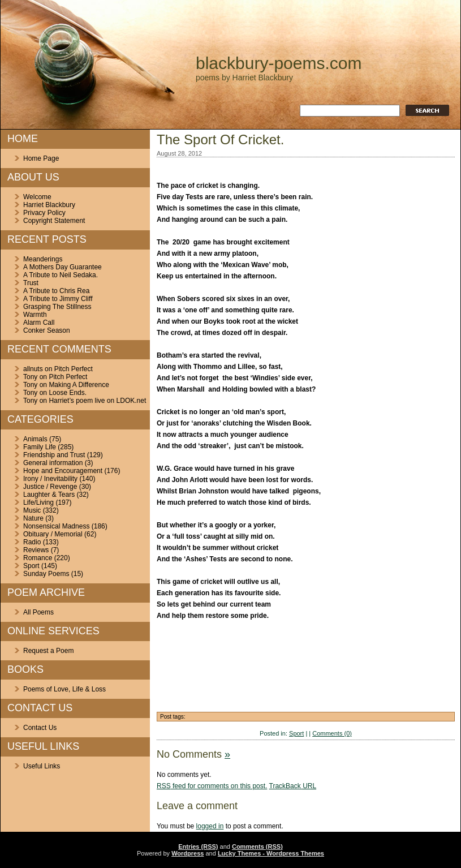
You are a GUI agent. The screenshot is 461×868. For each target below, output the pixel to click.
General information (53, 463)
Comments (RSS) (257, 846)
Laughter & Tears (49, 495)
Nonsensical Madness (56, 526)
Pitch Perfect (74, 369)
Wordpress (188, 853)
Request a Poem (48, 651)
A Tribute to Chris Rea (56, 291)
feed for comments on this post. (212, 786)
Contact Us (40, 728)
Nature (33, 518)
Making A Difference (79, 385)
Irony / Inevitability (50, 479)
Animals (35, 439)
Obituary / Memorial (53, 534)
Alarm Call (39, 323)
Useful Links (42, 766)
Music (32, 510)
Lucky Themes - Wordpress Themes (271, 853)
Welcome (37, 197)
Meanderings (43, 259)
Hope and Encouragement (63, 471)
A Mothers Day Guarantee (63, 267)
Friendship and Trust (54, 455)
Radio (32, 542)
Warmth (35, 315)
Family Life (40, 447)
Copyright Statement (54, 221)
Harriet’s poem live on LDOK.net (97, 401)
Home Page (41, 158)
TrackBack (293, 786)
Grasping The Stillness (57, 307)
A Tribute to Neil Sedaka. (61, 275)
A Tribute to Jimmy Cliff (58, 299)
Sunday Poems (46, 574)
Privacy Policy (44, 213)
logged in (210, 826)
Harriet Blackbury (49, 205)
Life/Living (38, 502)
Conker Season (47, 330)
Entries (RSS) (198, 846)
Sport (31, 566)
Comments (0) (332, 733)
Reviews (36, 550)
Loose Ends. (68, 393)
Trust (31, 283)
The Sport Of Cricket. (220, 139)
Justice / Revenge (50, 487)
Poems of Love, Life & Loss (64, 689)
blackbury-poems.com (279, 63)
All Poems (38, 612)
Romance (38, 558)
